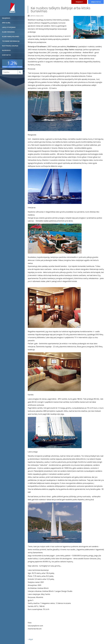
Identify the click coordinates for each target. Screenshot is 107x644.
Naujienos (6, 18)
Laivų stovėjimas (9, 27)
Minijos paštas (96, 2)
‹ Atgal (30, 639)
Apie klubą (6, 23)
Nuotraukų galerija (10, 46)
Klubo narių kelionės (11, 37)
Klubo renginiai (8, 32)
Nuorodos (6, 50)
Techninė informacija (11, 41)
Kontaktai (6, 55)
